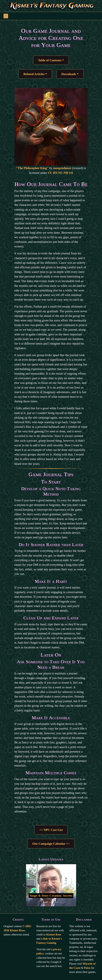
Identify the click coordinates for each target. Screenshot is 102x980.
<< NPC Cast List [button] (51, 830)
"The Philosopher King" (32, 168)
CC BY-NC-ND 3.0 (60, 173)
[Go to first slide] (46, 902)
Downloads (69, 74)
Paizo (87, 968)
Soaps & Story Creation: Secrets (51, 896)
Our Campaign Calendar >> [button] (51, 844)
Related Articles (34, 74)
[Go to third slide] (56, 902)
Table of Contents (50, 60)
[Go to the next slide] (78, 885)
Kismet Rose (54, 934)
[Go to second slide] (51, 902)
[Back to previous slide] (24, 885)
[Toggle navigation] (6, 16)
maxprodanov (62, 168)
